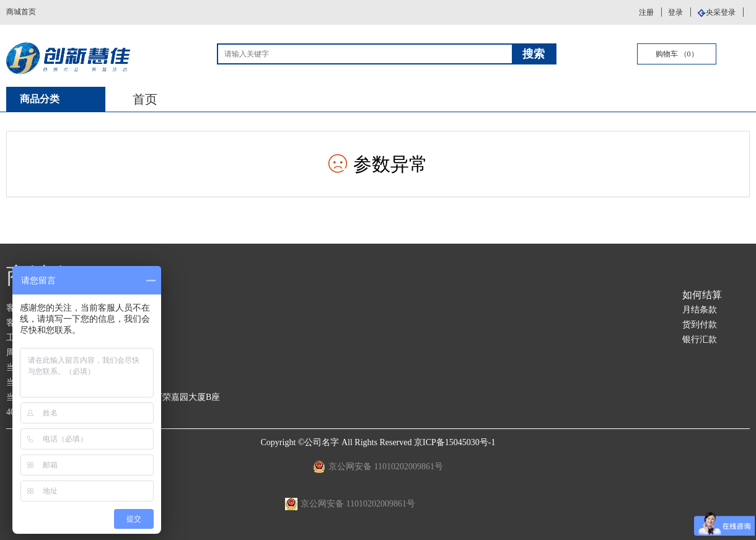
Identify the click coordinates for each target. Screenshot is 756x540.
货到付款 (700, 325)
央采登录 (721, 12)
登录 (675, 12)
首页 (145, 99)
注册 (646, 12)
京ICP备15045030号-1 (455, 442)
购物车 (677, 54)
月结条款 (700, 310)
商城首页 (21, 12)
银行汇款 (700, 339)
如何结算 (702, 295)
